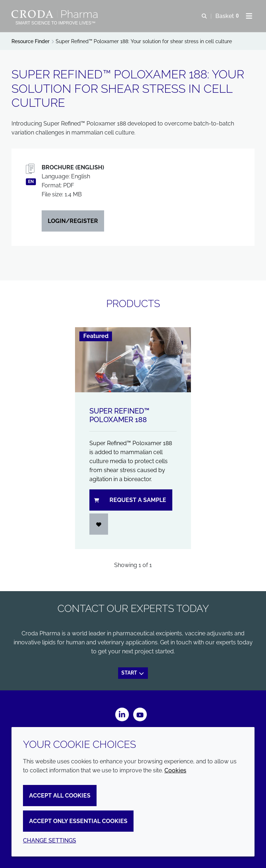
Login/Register (73, 221)
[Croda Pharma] (55, 14)
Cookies (175, 770)
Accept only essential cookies (78, 821)
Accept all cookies (60, 796)
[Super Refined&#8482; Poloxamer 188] (133, 360)
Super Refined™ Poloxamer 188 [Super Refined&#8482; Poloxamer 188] (119, 415)
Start (133, 673)
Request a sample (130, 500)
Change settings (50, 840)
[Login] (99, 524)
